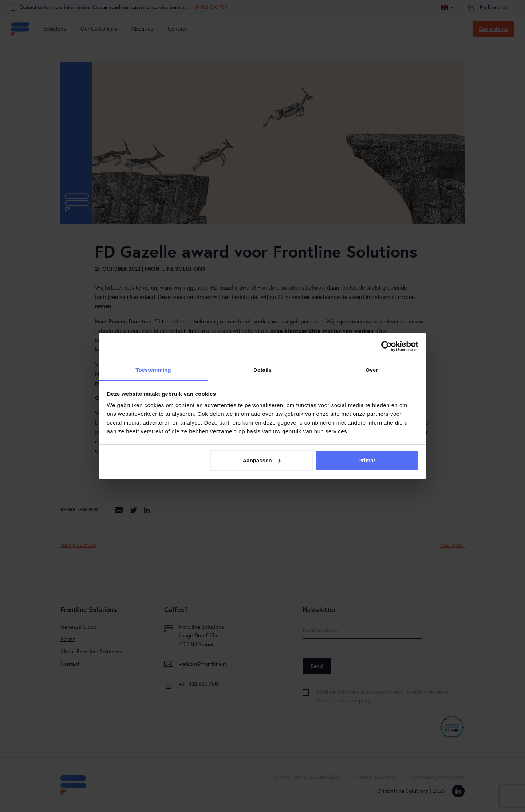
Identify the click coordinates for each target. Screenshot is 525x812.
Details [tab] (262, 370)
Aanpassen (262, 460)
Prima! (367, 460)
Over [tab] (372, 370)
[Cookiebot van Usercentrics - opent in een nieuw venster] (386, 346)
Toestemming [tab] (153, 370)
